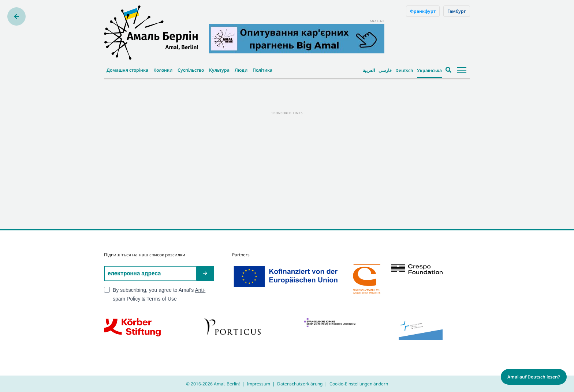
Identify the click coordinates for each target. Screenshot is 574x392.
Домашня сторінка (127, 70)
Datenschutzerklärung (300, 384)
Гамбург (457, 11)
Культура (219, 70)
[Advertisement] (287, 167)
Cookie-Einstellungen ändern (359, 384)
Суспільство (191, 70)
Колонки (163, 70)
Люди (241, 70)
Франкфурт (423, 11)
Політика (262, 70)
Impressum (258, 384)
